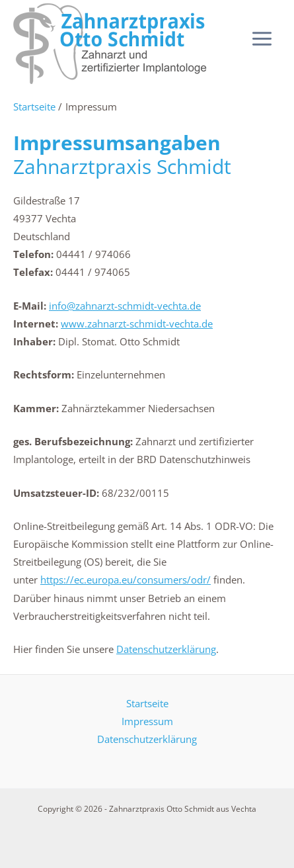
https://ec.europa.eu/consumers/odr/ (126, 580)
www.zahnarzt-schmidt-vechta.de (137, 324)
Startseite (147, 703)
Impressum (147, 721)
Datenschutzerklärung (166, 649)
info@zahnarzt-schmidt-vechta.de (125, 306)
